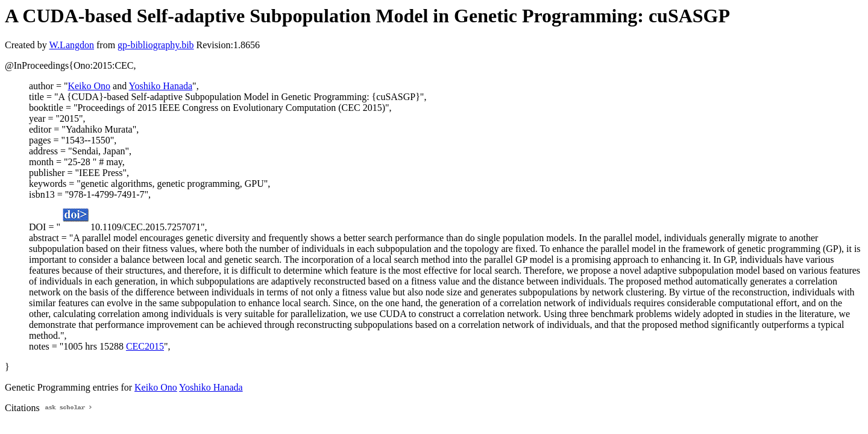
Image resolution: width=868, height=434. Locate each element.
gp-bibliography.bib (156, 45)
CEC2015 (145, 346)
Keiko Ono (89, 86)
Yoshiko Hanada (161, 86)
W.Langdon (71, 45)
